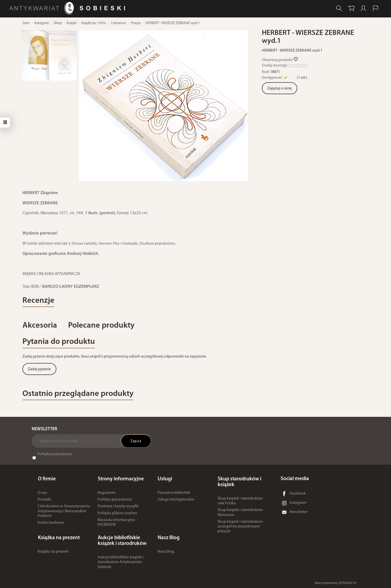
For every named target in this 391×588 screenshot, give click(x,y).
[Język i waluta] (376, 8)
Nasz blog (166, 552)
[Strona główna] (68, 8)
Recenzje (38, 301)
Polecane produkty (102, 326)
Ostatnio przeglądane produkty (79, 395)
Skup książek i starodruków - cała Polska (241, 501)
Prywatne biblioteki (174, 493)
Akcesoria (40, 326)
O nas (42, 493)
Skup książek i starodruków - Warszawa (241, 513)
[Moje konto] (363, 8)
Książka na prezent (53, 552)
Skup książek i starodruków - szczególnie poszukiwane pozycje (241, 527)
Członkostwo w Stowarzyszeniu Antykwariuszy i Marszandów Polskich (64, 511)
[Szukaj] (339, 8)
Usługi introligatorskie (176, 500)
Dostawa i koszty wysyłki (118, 507)
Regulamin (107, 493)
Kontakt (44, 500)
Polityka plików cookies (117, 514)
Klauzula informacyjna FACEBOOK (116, 523)
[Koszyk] (351, 8)
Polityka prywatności (55, 455)
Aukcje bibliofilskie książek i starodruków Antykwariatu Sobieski (121, 562)
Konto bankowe (51, 523)
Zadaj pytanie (39, 370)
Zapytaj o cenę (280, 88)
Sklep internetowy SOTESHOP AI (335, 583)
